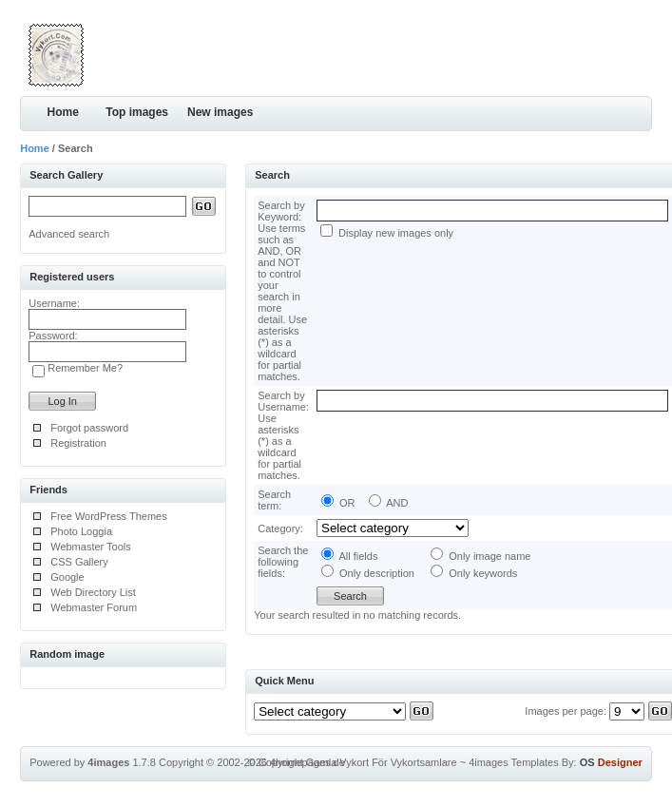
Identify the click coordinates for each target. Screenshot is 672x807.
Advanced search (69, 234)
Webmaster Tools (91, 547)
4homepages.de (307, 762)
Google (67, 577)
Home (63, 112)
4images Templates (514, 762)
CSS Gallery (79, 562)
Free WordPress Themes (108, 516)
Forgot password (89, 428)
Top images (137, 112)
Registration (78, 443)
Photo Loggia (81, 531)
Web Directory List (93, 592)
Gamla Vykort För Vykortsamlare (382, 762)
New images (220, 112)
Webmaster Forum (94, 607)
